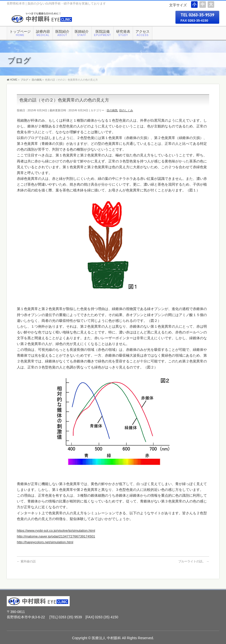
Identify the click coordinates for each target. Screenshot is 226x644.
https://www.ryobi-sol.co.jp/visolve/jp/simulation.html (56, 531)
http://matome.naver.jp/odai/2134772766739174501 (56, 536)
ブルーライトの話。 (194, 561)
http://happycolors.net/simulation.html (45, 542)
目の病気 (112, 110)
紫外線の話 (26, 561)
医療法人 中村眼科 (106, 638)
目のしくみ (126, 110)
